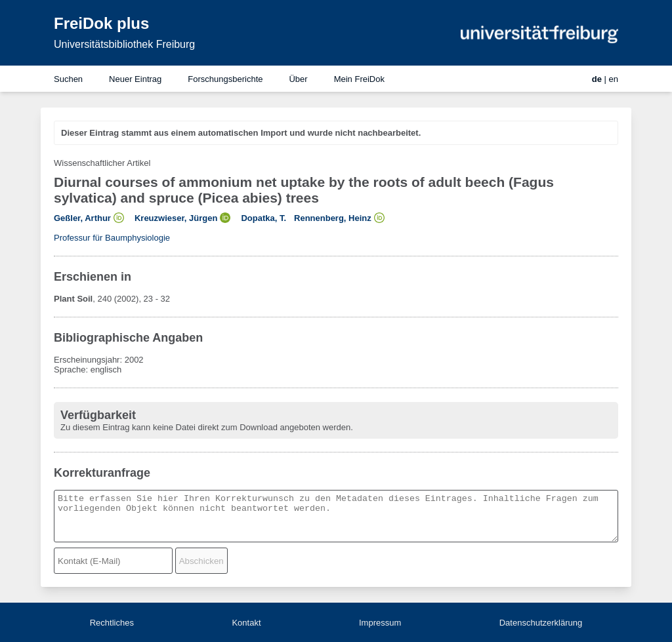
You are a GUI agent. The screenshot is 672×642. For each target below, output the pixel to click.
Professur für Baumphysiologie (112, 238)
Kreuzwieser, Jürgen (176, 218)
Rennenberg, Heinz (333, 218)
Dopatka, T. (263, 218)
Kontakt (246, 623)
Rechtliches (112, 623)
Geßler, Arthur (82, 218)
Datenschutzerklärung (541, 623)
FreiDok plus (101, 23)
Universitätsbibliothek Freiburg (124, 44)
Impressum (380, 623)
